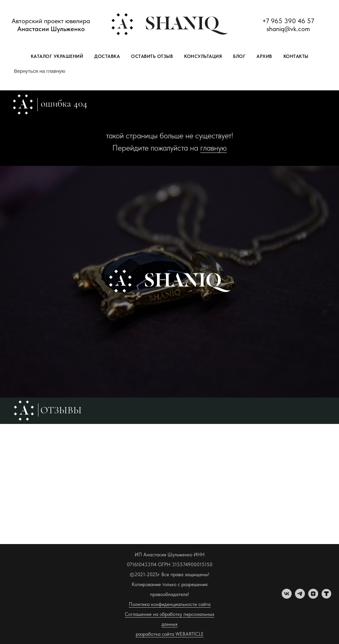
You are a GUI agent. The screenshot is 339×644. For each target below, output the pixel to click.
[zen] (313, 597)
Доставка (107, 56)
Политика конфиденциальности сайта (170, 604)
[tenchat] (326, 597)
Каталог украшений (57, 56)
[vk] (287, 597)
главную (214, 148)
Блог (239, 56)
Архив (264, 56)
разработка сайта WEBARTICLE (170, 634)
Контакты (296, 56)
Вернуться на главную (40, 71)
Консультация (203, 56)
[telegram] (300, 597)
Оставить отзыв (152, 56)
